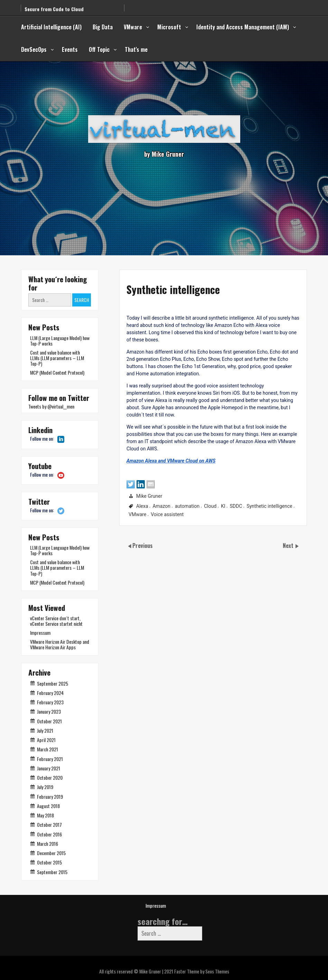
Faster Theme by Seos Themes (202, 971)
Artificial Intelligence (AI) (51, 27)
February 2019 (50, 796)
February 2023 (50, 702)
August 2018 (48, 806)
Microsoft (169, 27)
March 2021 (48, 749)
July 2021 (45, 730)
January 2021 (49, 768)
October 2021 (49, 721)
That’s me (136, 49)
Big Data (103, 27)
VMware (133, 27)
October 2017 (49, 825)
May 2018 (45, 815)
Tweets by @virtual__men (51, 406)
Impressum (40, 633)
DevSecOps (34, 49)
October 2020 (50, 777)
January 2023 (49, 711)
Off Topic (99, 49)
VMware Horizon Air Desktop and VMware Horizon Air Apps (60, 644)
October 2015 (49, 862)
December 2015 (51, 853)
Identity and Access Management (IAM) (243, 27)
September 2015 (52, 872)
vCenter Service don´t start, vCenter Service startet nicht (56, 621)
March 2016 (48, 844)
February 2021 (50, 759)
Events (70, 49)
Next (289, 546)
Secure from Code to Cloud (54, 5)
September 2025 (53, 683)
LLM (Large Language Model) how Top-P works (60, 341)
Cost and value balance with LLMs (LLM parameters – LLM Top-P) (57, 358)
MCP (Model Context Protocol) (57, 372)
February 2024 (50, 693)
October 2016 (49, 834)
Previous (143, 546)
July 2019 (45, 787)
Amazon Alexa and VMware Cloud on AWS (140, 470)
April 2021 (46, 740)
